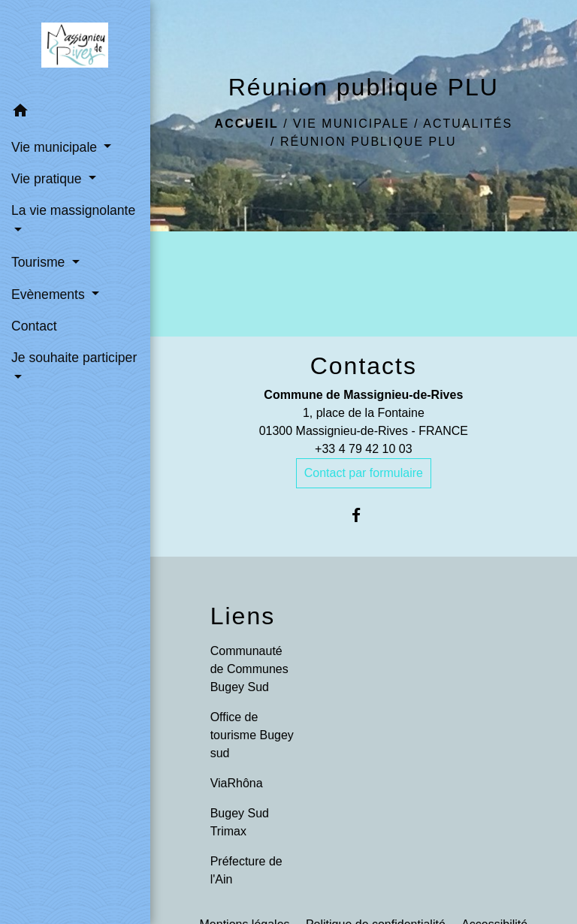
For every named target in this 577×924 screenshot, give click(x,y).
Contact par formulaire (364, 473)
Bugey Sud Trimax (240, 822)
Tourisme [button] (40, 262)
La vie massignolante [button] (73, 210)
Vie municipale (351, 124)
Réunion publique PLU (369, 142)
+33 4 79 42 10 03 (363, 449)
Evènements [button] (50, 294)
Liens (243, 616)
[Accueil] (75, 48)
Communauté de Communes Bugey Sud (249, 669)
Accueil (247, 124)
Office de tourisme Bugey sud (252, 735)
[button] (75, 113)
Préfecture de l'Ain (246, 870)
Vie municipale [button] (56, 147)
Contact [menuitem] (34, 326)
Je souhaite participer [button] (74, 358)
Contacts (364, 366)
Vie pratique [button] (48, 179)
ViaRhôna (237, 783)
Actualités (468, 124)
